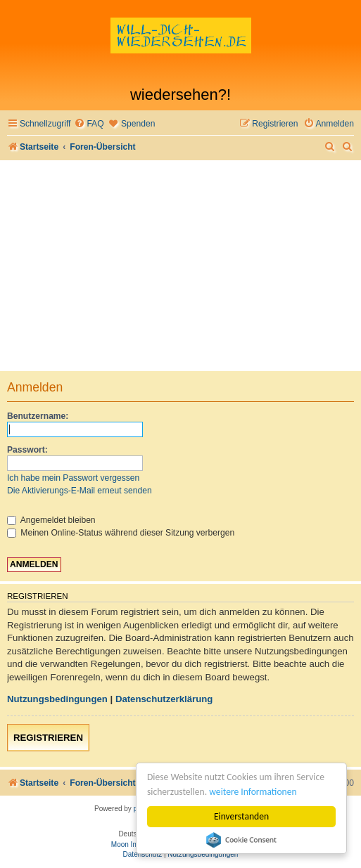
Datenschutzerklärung (164, 699)
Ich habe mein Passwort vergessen (73, 478)
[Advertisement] (180, 266)
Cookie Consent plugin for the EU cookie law (241, 840)
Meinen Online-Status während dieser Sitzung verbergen (121, 533)
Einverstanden (241, 816)
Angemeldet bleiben (51, 520)
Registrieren (48, 738)
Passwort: (27, 450)
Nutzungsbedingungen (57, 699)
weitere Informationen (253, 792)
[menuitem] (89, 124)
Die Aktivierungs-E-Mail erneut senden (80, 491)
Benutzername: (38, 416)
